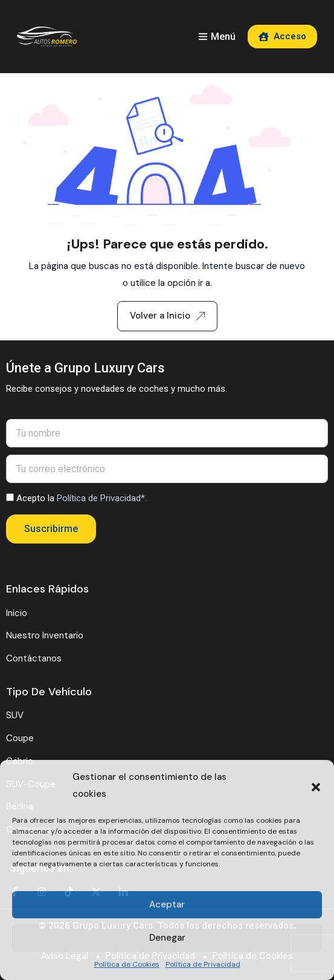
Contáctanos (34, 658)
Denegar (167, 938)
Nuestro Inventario (45, 635)
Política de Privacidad (203, 964)
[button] (316, 786)
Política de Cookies (127, 964)
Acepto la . (82, 498)
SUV (15, 715)
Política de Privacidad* (101, 498)
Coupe (20, 738)
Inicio (17, 613)
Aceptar (167, 904)
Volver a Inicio (167, 316)
